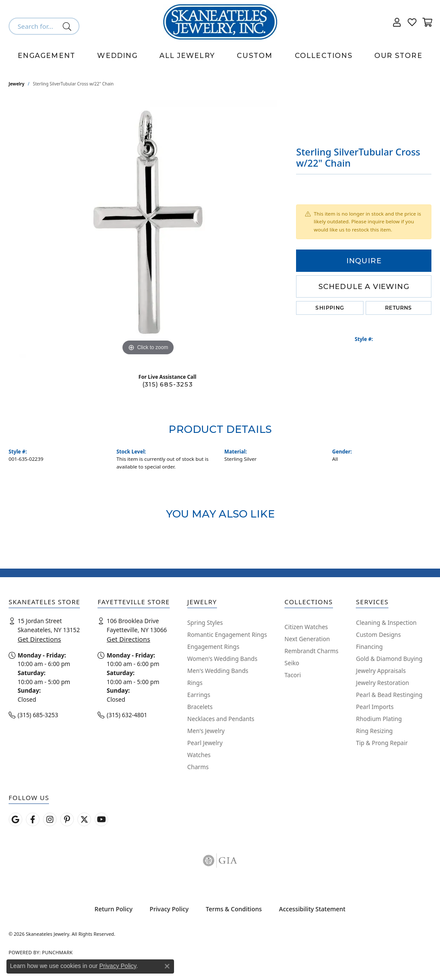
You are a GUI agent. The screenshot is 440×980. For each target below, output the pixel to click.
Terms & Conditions (234, 909)
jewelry (17, 84)
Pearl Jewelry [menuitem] (205, 743)
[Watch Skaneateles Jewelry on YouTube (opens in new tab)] (101, 819)
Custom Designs (378, 635)
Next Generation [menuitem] (307, 639)
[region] (148, 229)
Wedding (117, 56)
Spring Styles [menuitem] (205, 622)
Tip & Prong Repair (382, 743)
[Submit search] (69, 26)
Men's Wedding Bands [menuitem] (218, 671)
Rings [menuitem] (195, 683)
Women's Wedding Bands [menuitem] (222, 659)
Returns (399, 308)
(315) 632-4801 (127, 715)
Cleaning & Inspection (386, 622)
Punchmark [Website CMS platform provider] (57, 952)
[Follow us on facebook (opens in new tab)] (33, 819)
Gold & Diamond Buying (389, 659)
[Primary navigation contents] (220, 56)
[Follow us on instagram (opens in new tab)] (50, 819)
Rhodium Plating (379, 719)
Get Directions (39, 639)
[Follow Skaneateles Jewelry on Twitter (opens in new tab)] (84, 819)
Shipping (330, 308)
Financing (369, 647)
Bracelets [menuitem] (200, 707)
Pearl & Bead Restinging (389, 695)
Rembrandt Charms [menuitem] (312, 651)
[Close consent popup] (167, 966)
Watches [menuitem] (199, 755)
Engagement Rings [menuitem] (213, 647)
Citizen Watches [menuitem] (306, 627)
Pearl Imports (375, 707)
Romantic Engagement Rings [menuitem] (227, 635)
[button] (397, 22)
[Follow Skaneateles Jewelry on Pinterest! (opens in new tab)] (67, 819)
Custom (255, 56)
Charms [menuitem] (198, 767)
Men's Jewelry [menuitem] (206, 731)
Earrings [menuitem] (199, 695)
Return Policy (113, 909)
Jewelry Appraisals (381, 671)
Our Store (398, 56)
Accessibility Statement (312, 909)
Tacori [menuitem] (293, 675)
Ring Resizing (374, 731)
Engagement (46, 56)
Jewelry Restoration (382, 683)
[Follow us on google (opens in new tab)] (15, 819)
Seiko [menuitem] (292, 663)
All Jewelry (187, 56)
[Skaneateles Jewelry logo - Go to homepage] (220, 22)
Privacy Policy (169, 909)
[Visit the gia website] (220, 861)
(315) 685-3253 (168, 384)
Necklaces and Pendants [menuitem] (221, 719)
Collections (324, 56)
